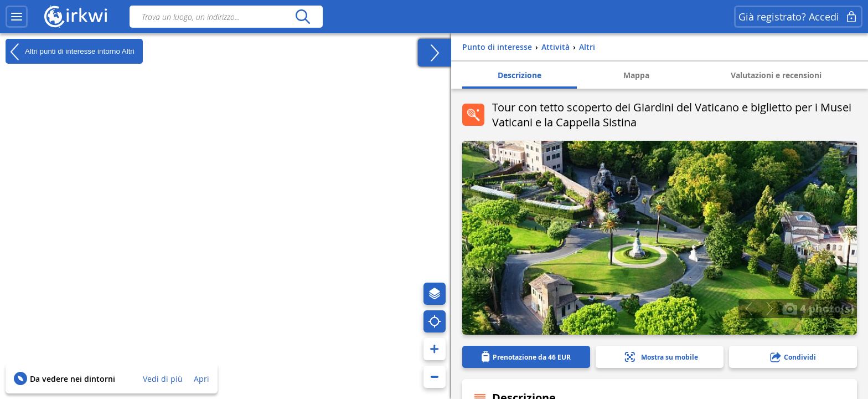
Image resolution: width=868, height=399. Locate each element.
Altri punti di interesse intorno (70, 52)
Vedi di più (163, 379)
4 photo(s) (818, 308)
